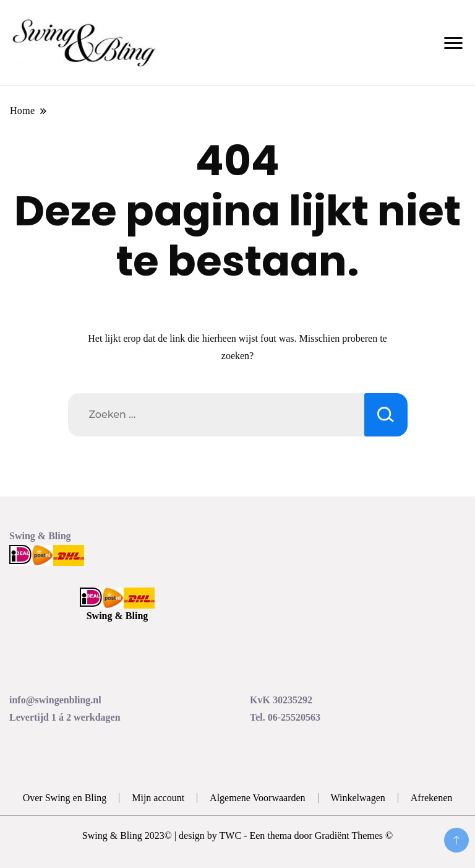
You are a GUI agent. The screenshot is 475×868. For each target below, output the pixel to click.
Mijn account (158, 798)
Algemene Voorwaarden (257, 798)
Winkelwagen (358, 798)
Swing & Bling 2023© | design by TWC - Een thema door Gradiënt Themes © (237, 835)
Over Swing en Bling (65, 798)
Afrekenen (432, 798)
